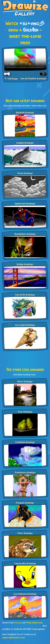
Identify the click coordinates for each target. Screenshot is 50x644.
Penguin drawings (25, 503)
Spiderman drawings (25, 204)
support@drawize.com (13, 638)
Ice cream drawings (25, 325)
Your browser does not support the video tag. (25, 59)
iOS (25, 629)
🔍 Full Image (11, 79)
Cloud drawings (25, 173)
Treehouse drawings (25, 473)
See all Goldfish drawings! (33, 79)
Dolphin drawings (25, 143)
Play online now (35, 623)
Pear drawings (25, 412)
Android (18, 629)
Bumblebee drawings (25, 234)
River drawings (25, 382)
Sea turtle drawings (25, 295)
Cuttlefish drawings (25, 442)
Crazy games (38, 629)
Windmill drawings (25, 113)
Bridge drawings (25, 264)
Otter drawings (25, 533)
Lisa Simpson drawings (25, 594)
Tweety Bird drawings (25, 564)
